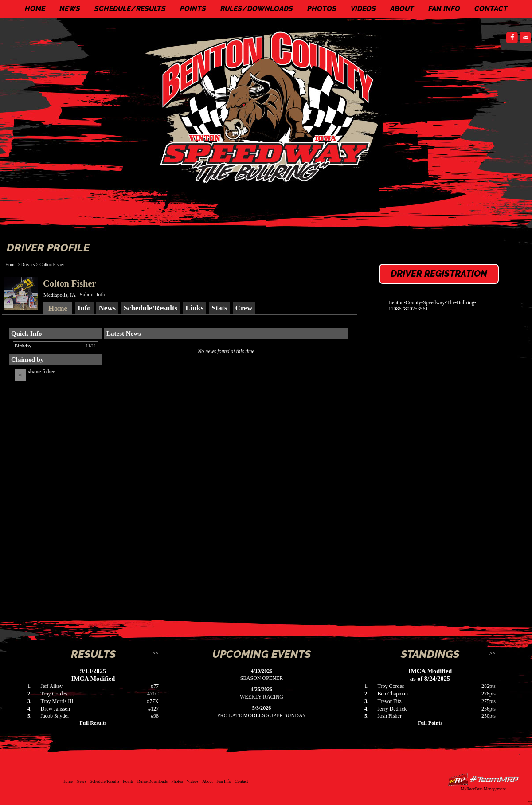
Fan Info (444, 9)
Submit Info (93, 295)
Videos (363, 9)
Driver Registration (439, 274)
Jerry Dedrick (392, 709)
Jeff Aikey (52, 686)
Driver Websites (483, 779)
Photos (322, 9)
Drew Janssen (55, 709)
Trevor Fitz (390, 701)
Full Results (93, 723)
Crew (244, 308)
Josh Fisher (390, 716)
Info (84, 308)
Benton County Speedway (268, 106)
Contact (491, 9)
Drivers (28, 265)
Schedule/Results (130, 9)
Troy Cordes (54, 694)
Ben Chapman (393, 694)
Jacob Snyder (55, 716)
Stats (219, 308)
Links (194, 308)
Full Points (430, 723)
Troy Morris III (57, 701)
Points (193, 9)
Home (35, 9)
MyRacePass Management (483, 789)
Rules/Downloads (257, 9)
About (402, 9)
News (70, 9)
